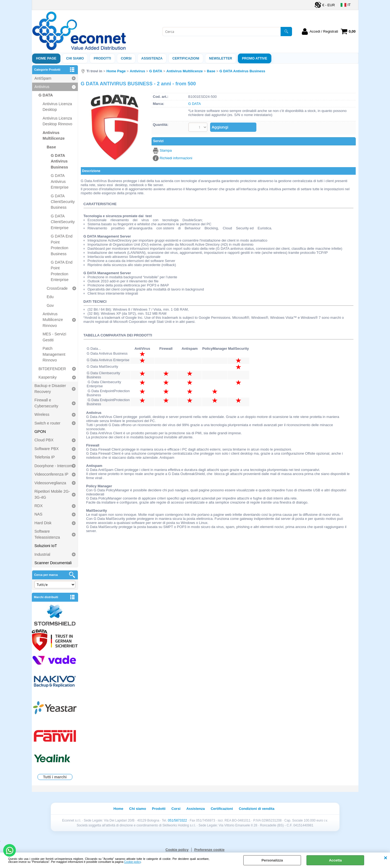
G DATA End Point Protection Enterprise (62, 271)
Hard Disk (43, 523)
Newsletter (221, 58)
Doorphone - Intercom (53, 466)
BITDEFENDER (52, 369)
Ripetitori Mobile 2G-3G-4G (52, 494)
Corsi (126, 58)
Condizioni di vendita (257, 809)
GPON (40, 432)
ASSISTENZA (152, 58)
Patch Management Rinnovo (54, 354)
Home (118, 809)
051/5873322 (177, 820)
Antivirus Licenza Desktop (57, 107)
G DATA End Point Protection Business (62, 245)
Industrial (42, 554)
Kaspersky (48, 377)
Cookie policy (132, 862)
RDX (39, 506)
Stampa (166, 150)
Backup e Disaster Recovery (50, 388)
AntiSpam (43, 78)
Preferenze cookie (209, 850)
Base (51, 147)
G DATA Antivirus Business (60, 161)
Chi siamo (75, 58)
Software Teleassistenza (47, 534)
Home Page (46, 58)
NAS (39, 514)
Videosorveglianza (50, 483)
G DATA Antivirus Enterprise (60, 181)
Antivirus (42, 87)
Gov (50, 305)
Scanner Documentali (53, 563)
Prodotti (102, 58)
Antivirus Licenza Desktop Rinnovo (58, 121)
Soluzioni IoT (46, 546)
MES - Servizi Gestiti (55, 337)
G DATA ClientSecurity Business (63, 202)
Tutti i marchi (55, 777)
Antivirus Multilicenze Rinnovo (53, 320)
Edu (50, 297)
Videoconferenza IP (52, 474)
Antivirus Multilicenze (54, 135)
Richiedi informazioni (176, 157)
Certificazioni (186, 58)
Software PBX (47, 449)
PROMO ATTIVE (255, 58)
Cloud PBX (44, 440)
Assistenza (196, 809)
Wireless (42, 414)
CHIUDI (386, 858)
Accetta (335, 860)
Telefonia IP (45, 457)
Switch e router (47, 423)
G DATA (46, 95)
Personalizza (272, 860)
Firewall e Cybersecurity (46, 403)
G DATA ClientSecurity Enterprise (63, 222)
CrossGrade (57, 288)
